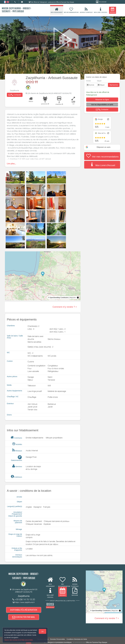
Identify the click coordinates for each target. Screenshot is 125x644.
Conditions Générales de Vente (77, 639)
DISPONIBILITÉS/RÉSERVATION (24, 610)
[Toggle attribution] (78, 298)
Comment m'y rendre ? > (65, 307)
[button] (15, 95)
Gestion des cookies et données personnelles (19, 640)
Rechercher (114, 85)
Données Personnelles (58, 639)
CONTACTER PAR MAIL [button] (24, 617)
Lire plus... (11, 164)
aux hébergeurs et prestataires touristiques (58, 642)
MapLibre (73, 298)
